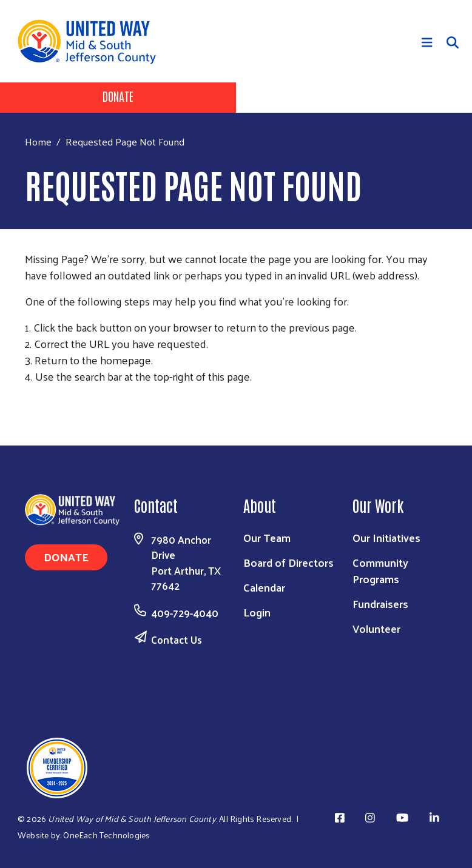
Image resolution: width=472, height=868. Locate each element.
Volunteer (376, 628)
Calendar (264, 587)
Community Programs (380, 570)
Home (38, 142)
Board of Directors (288, 562)
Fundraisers (380, 603)
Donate (118, 96)
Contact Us (177, 639)
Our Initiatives (386, 537)
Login (257, 612)
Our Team (267, 537)
